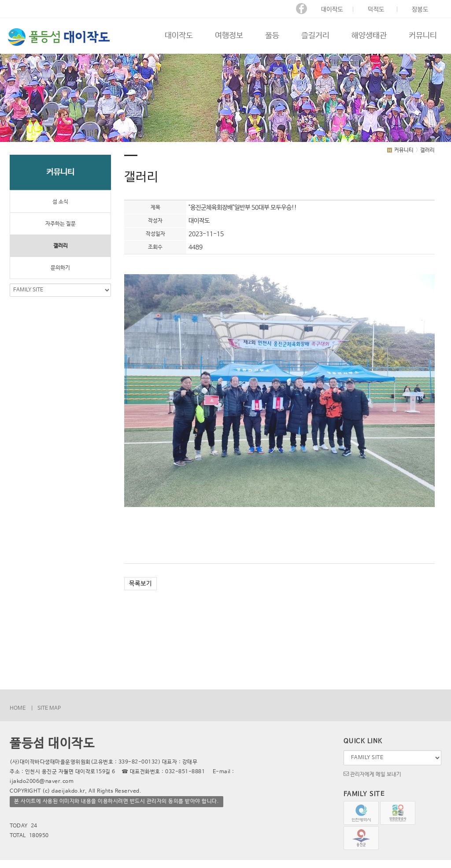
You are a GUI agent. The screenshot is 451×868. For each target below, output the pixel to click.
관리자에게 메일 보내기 (372, 774)
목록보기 (140, 584)
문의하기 (60, 268)
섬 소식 (60, 202)
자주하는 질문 (61, 224)
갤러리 (61, 246)
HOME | (21, 708)
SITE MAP (49, 708)
